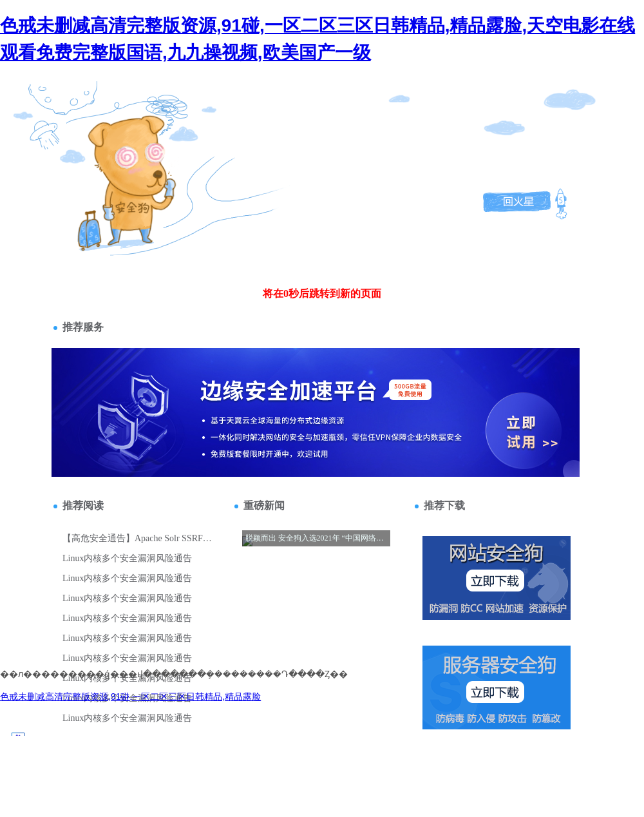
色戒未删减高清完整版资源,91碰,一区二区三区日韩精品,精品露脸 (130, 697)
